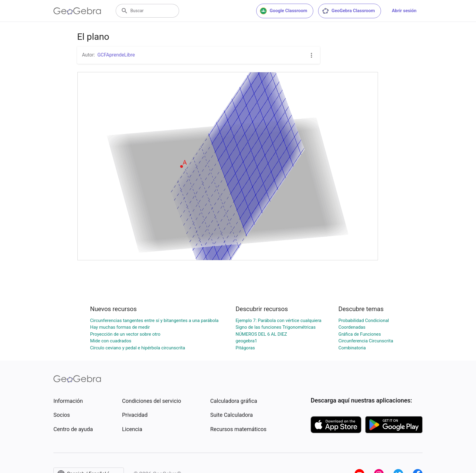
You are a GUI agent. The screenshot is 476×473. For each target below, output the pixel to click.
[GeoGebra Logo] (77, 11)
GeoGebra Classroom (348, 11)
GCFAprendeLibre (116, 55)
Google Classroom (284, 11)
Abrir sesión (404, 11)
